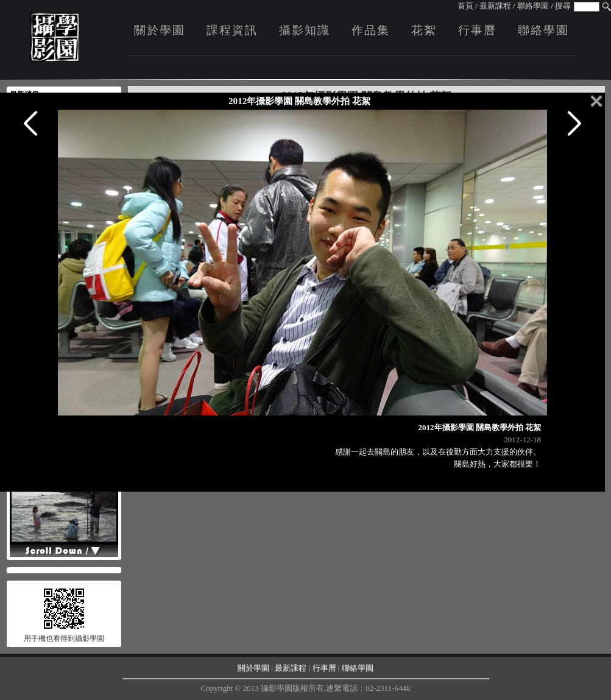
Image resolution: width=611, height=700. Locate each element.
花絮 (424, 30)
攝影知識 (305, 30)
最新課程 (495, 6)
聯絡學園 (533, 6)
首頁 (465, 6)
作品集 (371, 30)
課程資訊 (232, 30)
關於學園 (160, 30)
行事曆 (477, 30)
